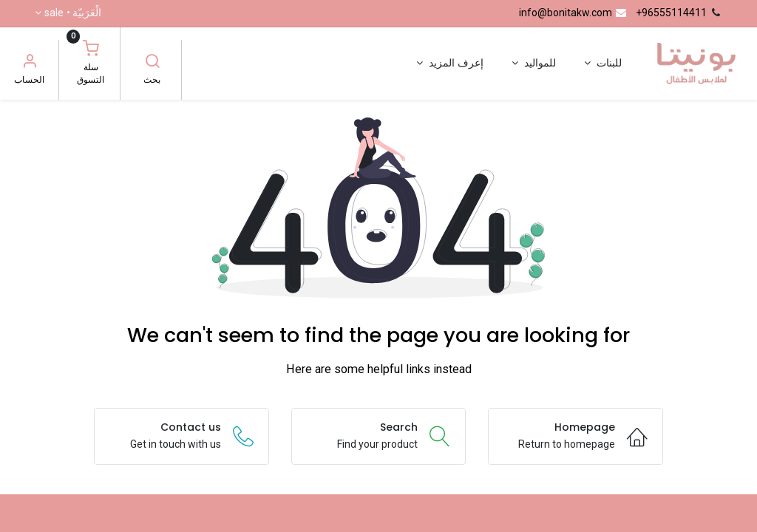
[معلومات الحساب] (30, 63)
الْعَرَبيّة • (73, 13)
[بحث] (152, 63)
